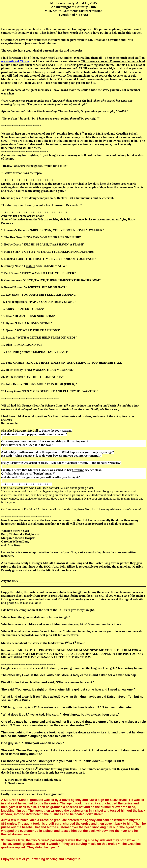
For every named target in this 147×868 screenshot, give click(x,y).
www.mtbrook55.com (15, 61)
